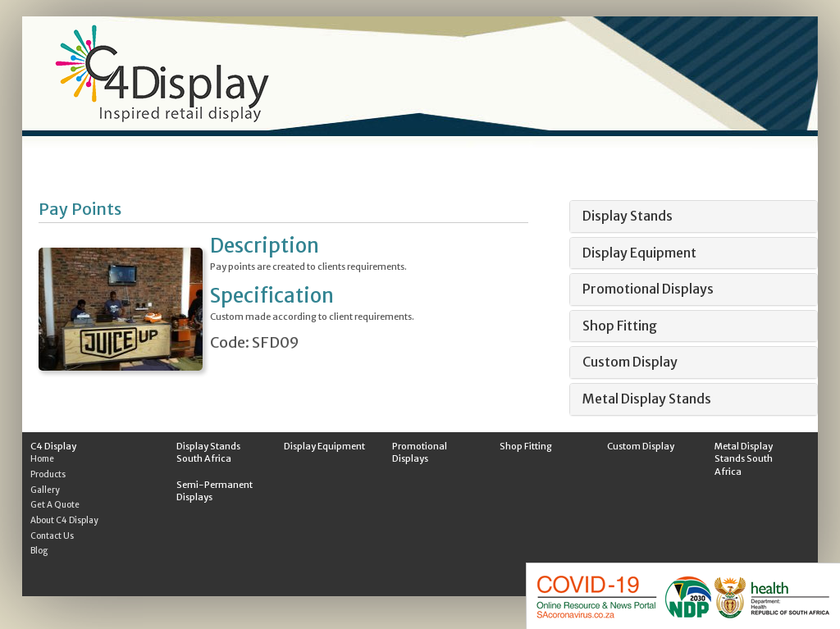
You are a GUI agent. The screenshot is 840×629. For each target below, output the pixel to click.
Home (42, 459)
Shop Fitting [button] (620, 326)
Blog (39, 551)
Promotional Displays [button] (648, 289)
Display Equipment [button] (639, 253)
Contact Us (52, 536)
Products (48, 474)
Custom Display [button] (630, 362)
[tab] (694, 217)
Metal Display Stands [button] (647, 399)
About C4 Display (64, 520)
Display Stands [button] (628, 216)
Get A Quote (55, 505)
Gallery (45, 490)
